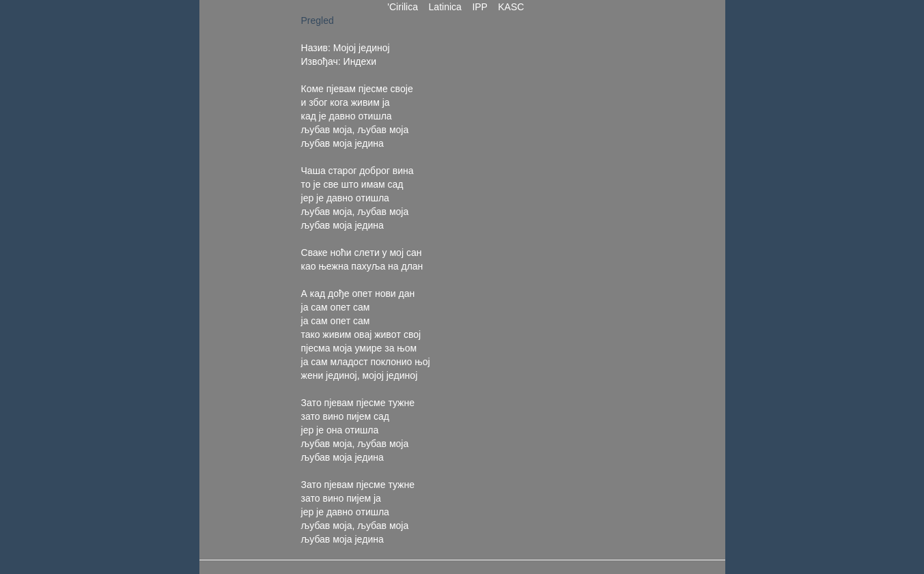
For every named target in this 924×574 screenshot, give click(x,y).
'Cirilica (403, 7)
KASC (511, 7)
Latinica (445, 7)
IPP (480, 7)
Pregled (318, 20)
